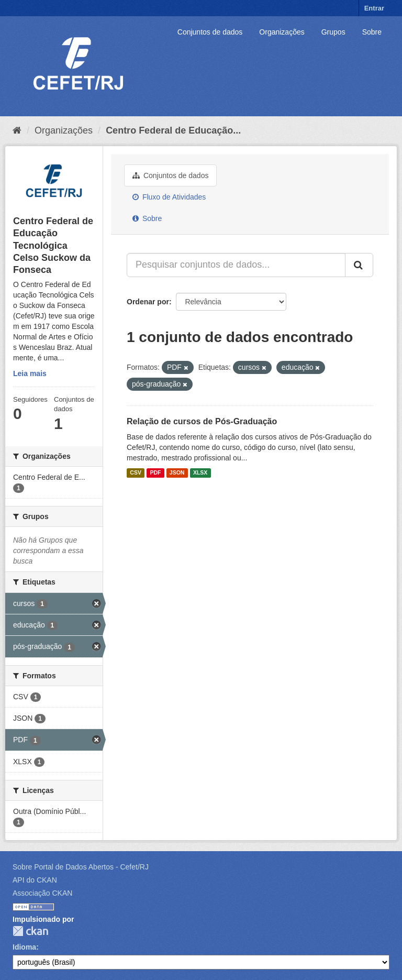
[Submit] (359, 265)
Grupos (333, 32)
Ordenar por (148, 302)
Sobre (372, 32)
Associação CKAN (42, 893)
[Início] (17, 130)
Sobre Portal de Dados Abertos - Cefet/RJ (81, 867)
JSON (177, 473)
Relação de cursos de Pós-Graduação (202, 421)
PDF (155, 473)
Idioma (24, 947)
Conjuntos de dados (210, 32)
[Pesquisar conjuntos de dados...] (236, 265)
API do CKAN (35, 880)
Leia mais (30, 373)
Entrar (374, 8)
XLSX (200, 473)
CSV (136, 473)
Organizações (282, 32)
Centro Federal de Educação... (173, 130)
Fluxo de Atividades (169, 197)
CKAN (30, 931)
